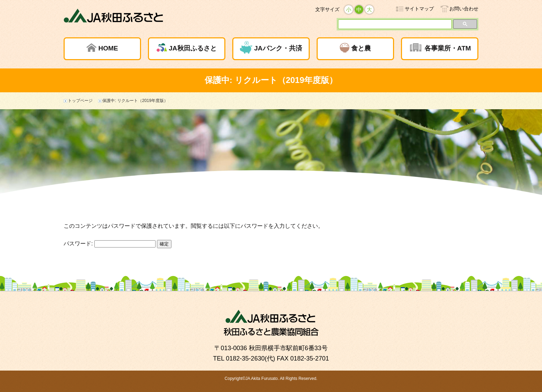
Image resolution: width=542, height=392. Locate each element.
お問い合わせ (464, 9)
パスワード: (110, 244)
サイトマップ (419, 9)
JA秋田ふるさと (193, 48)
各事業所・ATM (448, 48)
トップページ (80, 101)
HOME (108, 48)
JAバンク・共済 (278, 48)
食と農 (361, 48)
